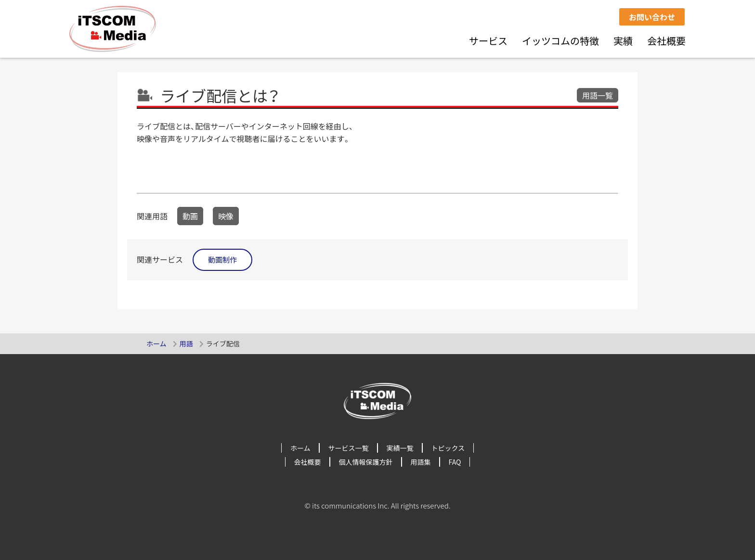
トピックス (448, 448)
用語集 (421, 462)
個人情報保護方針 (366, 462)
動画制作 (222, 260)
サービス (488, 41)
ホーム (156, 344)
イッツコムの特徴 (560, 41)
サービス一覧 (349, 448)
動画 (190, 216)
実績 (623, 41)
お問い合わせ (652, 17)
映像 (226, 216)
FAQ (455, 462)
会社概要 (666, 41)
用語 (186, 344)
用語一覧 (598, 95)
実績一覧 (400, 448)
